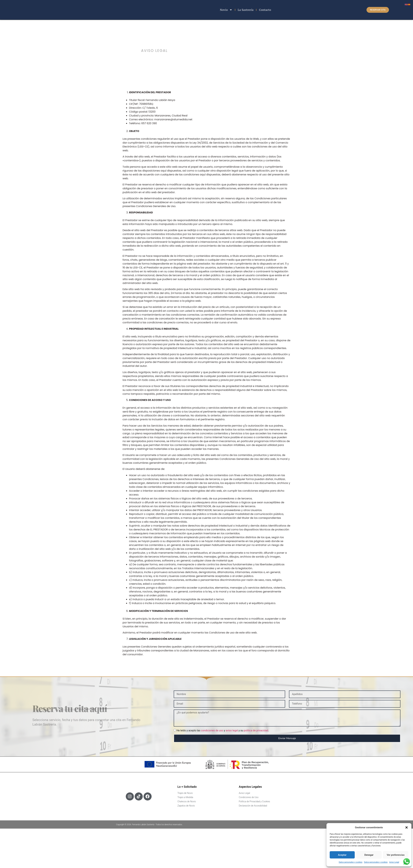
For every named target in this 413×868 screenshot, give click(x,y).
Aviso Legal (394, 862)
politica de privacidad (256, 730)
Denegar (369, 855)
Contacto (265, 10)
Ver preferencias (396, 855)
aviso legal (232, 730)
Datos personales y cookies (351, 862)
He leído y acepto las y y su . (223, 730)
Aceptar (342, 855)
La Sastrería (246, 10)
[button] (407, 826)
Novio (226, 10)
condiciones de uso (212, 730)
